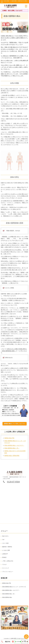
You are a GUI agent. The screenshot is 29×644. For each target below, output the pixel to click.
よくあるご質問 (6, 551)
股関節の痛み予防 (9, 439)
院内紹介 (4, 558)
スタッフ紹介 (5, 544)
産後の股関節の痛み (7, 598)
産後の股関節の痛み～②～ (12, 449)
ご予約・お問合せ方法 (8, 562)
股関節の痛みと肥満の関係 (12, 456)
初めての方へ (5, 537)
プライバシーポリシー (8, 572)
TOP (3, 541)
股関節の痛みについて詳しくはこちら (15, 424)
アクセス (4, 565)
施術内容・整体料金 (7, 548)
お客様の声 (5, 555)
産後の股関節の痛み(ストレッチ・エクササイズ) (14, 588)
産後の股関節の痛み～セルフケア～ (14, 446)
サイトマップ (5, 569)
